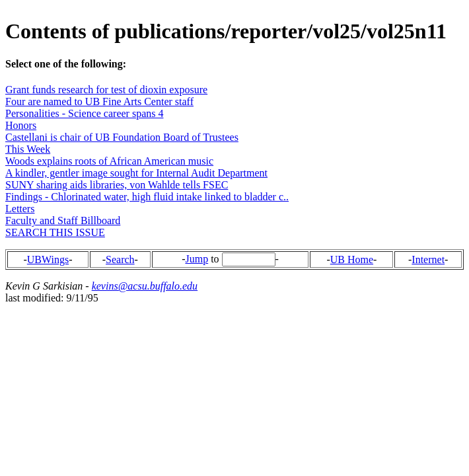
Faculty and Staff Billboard (63, 220)
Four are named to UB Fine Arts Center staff (99, 101)
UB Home (352, 259)
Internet (428, 259)
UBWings (48, 259)
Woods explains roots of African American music (109, 161)
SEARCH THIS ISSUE (55, 232)
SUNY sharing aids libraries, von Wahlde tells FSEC (117, 185)
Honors (21, 125)
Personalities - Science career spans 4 (84, 113)
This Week (28, 149)
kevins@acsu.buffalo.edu (145, 286)
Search (120, 259)
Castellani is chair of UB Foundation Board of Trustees (122, 137)
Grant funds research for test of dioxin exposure (106, 90)
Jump (197, 259)
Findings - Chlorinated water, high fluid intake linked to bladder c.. (147, 197)
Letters (20, 209)
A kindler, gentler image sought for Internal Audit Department (136, 173)
